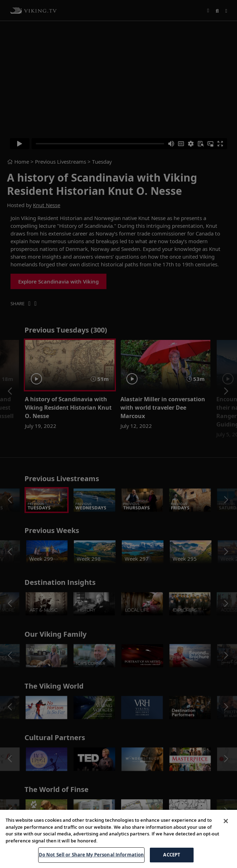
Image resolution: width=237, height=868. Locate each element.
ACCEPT (172, 855)
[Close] (226, 821)
